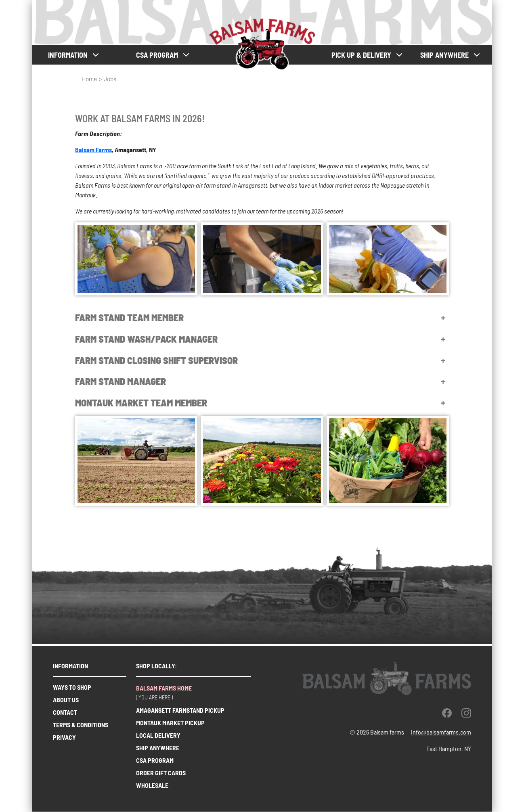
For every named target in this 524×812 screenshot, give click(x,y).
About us (66, 700)
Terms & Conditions (81, 725)
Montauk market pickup (170, 723)
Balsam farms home (164, 688)
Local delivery (158, 735)
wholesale (152, 785)
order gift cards (161, 773)
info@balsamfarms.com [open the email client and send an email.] (441, 732)
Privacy (64, 737)
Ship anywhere (444, 55)
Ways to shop (72, 687)
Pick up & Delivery (361, 55)
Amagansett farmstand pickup (180, 710)
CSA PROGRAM (157, 55)
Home (89, 79)
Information (68, 55)
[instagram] (466, 713)
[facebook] (447, 713)
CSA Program (155, 760)
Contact (65, 712)
